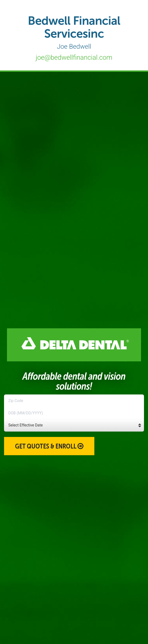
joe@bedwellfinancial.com (74, 58)
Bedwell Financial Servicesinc (74, 32)
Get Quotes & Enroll (49, 446)
